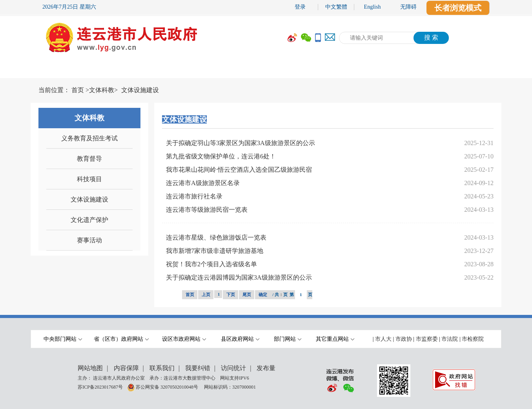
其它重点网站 (335, 339)
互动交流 (350, 69)
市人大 (383, 339)
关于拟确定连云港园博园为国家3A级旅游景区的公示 (239, 277)
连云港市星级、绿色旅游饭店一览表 (216, 237)
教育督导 (89, 159)
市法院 (450, 339)
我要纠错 (198, 368)
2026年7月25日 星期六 (69, 7)
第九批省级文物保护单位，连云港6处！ (221, 156)
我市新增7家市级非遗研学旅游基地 (215, 251)
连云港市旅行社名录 (194, 196)
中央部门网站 (63, 339)
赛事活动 (89, 240)
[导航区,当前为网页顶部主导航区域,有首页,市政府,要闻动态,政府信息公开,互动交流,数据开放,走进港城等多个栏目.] (266, 69)
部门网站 (288, 339)
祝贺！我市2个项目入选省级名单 (211, 264)
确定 (263, 294)
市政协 (404, 339)
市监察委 (427, 339)
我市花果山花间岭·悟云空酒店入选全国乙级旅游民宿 (239, 170)
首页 (78, 90)
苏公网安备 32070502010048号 (168, 387)
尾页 (247, 294)
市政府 (103, 69)
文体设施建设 (140, 90)
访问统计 (233, 368)
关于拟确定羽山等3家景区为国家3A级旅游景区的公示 (240, 143)
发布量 (266, 368)
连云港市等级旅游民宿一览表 (207, 210)
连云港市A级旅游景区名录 (203, 183)
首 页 (54, 69)
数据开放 (409, 69)
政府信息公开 (225, 69)
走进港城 (468, 69)
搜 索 (431, 37)
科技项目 (89, 179)
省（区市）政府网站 (121, 339)
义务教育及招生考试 (89, 138)
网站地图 (90, 368)
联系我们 (162, 368)
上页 (206, 294)
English (373, 7)
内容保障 (126, 368)
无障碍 (408, 7)
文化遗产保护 (89, 220)
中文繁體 (336, 7)
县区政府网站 (240, 339)
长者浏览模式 (458, 8)
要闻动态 (158, 69)
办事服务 (292, 69)
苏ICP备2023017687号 (100, 387)
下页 (231, 294)
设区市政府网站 (184, 339)
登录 (300, 7)
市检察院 (473, 339)
